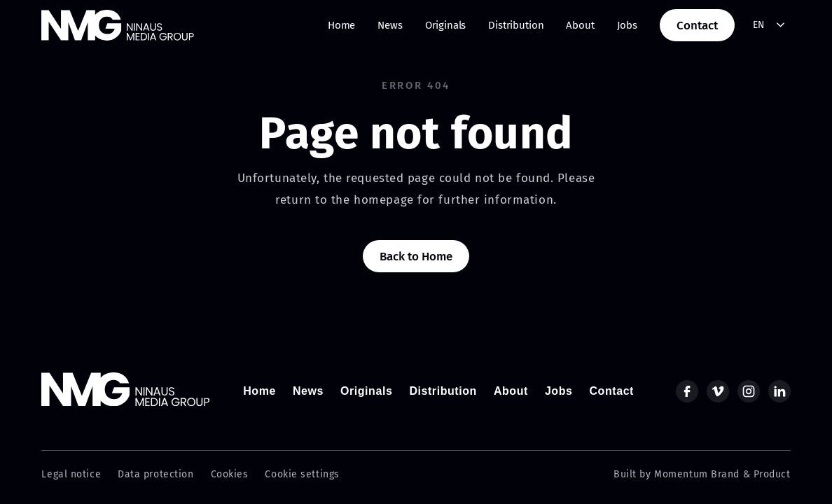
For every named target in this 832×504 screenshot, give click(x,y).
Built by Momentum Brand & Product (702, 474)
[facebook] (687, 391)
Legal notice (71, 474)
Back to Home (416, 257)
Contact (697, 26)
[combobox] (769, 26)
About (580, 25)
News (390, 25)
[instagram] (749, 391)
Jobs (627, 25)
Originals (446, 25)
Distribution (516, 25)
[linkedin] (779, 391)
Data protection (155, 474)
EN (759, 25)
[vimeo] (718, 391)
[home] (118, 25)
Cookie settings (302, 474)
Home (341, 25)
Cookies (230, 474)
